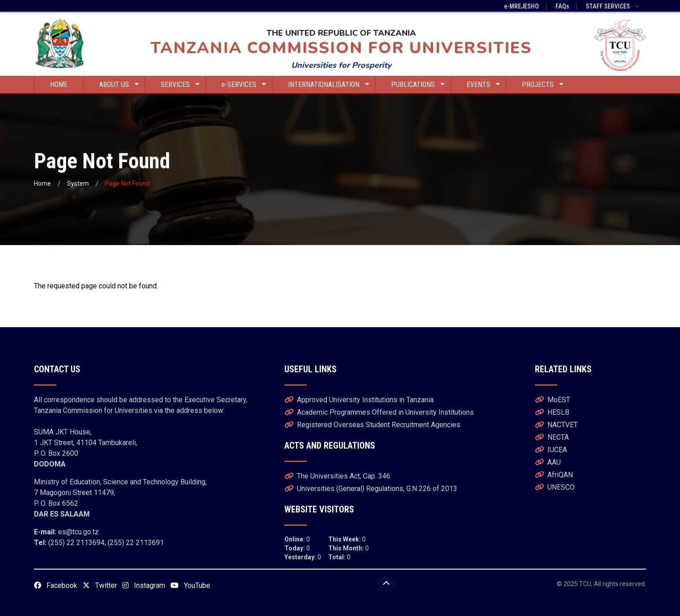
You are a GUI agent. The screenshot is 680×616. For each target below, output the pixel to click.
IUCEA (551, 450)
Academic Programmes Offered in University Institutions (379, 412)
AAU (548, 462)
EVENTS (483, 85)
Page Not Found (127, 183)
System (78, 183)
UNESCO (555, 487)
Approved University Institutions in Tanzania (359, 400)
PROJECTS (543, 85)
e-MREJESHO (521, 6)
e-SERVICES (244, 85)
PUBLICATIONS (418, 85)
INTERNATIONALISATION (329, 85)
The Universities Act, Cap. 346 (337, 476)
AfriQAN (554, 475)
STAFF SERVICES (613, 6)
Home (42, 183)
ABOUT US (119, 85)
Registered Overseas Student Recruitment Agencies (372, 425)
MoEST (553, 400)
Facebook (56, 585)
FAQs (562, 6)
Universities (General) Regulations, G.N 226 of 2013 (371, 489)
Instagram (144, 585)
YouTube (190, 585)
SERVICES (180, 85)
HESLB (552, 412)
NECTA (552, 437)
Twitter (100, 585)
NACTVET (556, 425)
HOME (59, 85)
